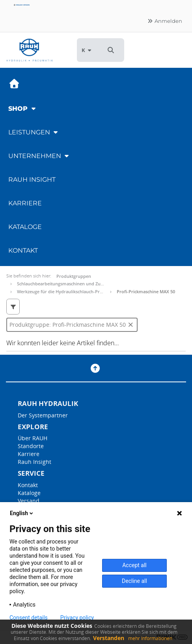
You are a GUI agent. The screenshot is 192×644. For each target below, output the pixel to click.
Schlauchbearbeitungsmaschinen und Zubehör (65, 284)
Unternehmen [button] (39, 156)
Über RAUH (33, 438)
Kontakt (23, 250)
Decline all (134, 581)
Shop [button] (23, 109)
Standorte (31, 446)
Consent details (29, 618)
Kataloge (25, 227)
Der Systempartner (43, 415)
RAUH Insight (32, 180)
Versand (29, 501)
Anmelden (165, 21)
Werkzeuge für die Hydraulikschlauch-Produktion (68, 291)
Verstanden (109, 638)
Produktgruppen (74, 276)
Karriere (25, 203)
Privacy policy (77, 618)
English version (22, 5)
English (22, 513)
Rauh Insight (34, 462)
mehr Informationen (150, 638)
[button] (111, 50)
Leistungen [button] (34, 132)
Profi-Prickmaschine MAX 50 (146, 291)
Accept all (134, 565)
